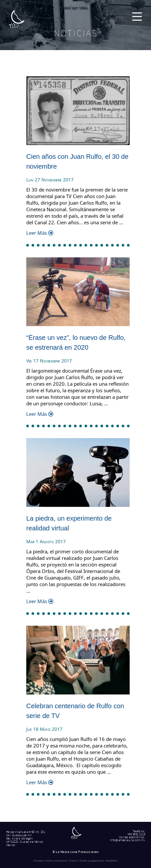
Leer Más (40, 233)
